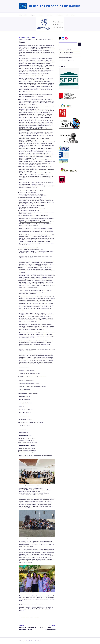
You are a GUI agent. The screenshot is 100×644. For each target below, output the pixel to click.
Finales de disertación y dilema (65, 58)
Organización (60, 15)
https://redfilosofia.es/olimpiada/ (28, 83)
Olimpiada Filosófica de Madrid (55, 6)
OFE (67, 15)
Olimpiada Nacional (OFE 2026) (65, 50)
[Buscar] (79, 44)
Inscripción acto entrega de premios (66, 60)
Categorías (33, 15)
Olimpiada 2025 (23, 15)
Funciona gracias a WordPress (36, 641)
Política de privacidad (24, 641)
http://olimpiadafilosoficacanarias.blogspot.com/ (32, 186)
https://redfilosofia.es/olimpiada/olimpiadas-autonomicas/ (34, 222)
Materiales (42, 15)
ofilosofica (31, 38)
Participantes (51, 15)
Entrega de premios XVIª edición (66, 52)
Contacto (73, 15)
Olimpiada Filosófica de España (30, 618)
